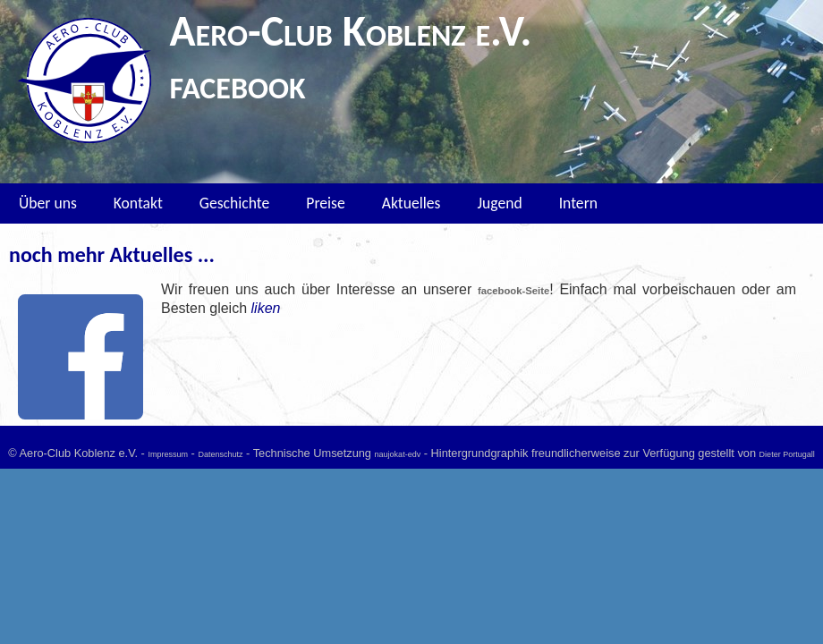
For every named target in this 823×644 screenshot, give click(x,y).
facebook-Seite (513, 291)
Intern (578, 203)
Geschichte (234, 203)
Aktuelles (411, 203)
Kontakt (138, 203)
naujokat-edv (398, 454)
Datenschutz (220, 454)
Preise (325, 203)
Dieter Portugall (787, 454)
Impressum (168, 454)
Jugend (499, 203)
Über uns (48, 203)
